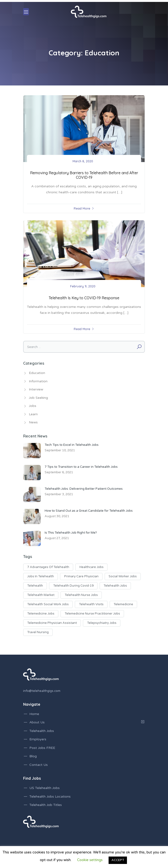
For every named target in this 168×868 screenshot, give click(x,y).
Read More (82, 208)
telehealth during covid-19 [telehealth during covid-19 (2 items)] (73, 586)
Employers (38, 739)
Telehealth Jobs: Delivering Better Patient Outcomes (84, 489)
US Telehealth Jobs (45, 788)
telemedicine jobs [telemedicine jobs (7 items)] (41, 614)
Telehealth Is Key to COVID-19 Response (84, 298)
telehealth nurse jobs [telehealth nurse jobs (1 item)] (81, 595)
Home (34, 714)
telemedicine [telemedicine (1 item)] (123, 604)
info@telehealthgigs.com (42, 691)
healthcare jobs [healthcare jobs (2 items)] (92, 567)
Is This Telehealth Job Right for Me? (71, 533)
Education (37, 373)
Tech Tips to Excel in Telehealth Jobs (72, 445)
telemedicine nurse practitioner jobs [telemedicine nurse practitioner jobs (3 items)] (92, 614)
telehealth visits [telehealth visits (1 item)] (91, 604)
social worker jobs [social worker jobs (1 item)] (123, 576)
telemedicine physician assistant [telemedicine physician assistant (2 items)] (52, 623)
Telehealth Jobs (42, 731)
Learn (33, 414)
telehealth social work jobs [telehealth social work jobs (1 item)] (48, 604)
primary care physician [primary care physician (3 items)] (81, 576)
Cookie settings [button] (90, 860)
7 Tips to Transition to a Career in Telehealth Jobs (81, 467)
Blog (33, 756)
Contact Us (39, 765)
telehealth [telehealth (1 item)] (35, 586)
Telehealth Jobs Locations (50, 797)
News (33, 422)
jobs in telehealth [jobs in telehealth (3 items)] (41, 576)
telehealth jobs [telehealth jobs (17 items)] (115, 586)
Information (38, 381)
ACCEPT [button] (118, 860)
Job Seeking (38, 398)
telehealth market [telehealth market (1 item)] (41, 595)
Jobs (33, 406)
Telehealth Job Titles (46, 805)
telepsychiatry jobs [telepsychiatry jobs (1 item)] (102, 623)
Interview (36, 389)
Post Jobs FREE (42, 748)
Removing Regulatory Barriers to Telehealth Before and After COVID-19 (84, 175)
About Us (37, 722)
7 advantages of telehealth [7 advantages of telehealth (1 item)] (48, 567)
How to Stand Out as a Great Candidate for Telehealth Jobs (89, 511)
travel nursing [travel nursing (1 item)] (38, 632)
